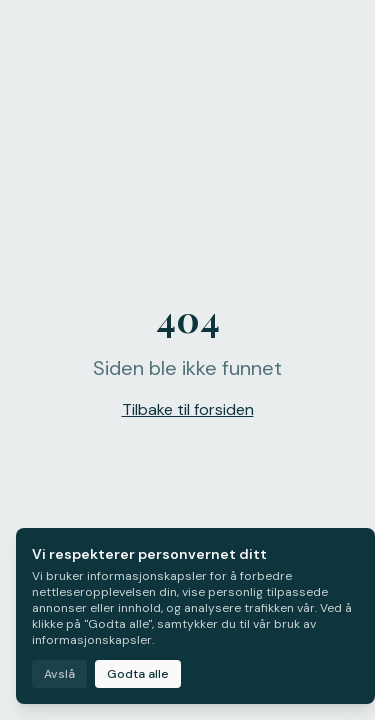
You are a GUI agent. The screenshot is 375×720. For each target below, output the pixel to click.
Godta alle (138, 674)
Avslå (59, 674)
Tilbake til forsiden (188, 409)
